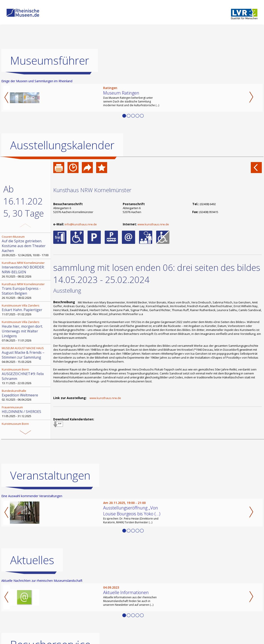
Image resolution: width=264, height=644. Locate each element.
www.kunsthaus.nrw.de (153, 224)
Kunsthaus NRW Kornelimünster (92, 190)
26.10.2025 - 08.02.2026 (26, 270)
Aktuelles (32, 612)
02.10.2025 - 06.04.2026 (26, 395)
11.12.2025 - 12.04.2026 (26, 428)
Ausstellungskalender (62, 145)
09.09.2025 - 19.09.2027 (26, 457)
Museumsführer (50, 60)
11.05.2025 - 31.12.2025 (26, 412)
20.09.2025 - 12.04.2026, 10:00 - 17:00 (26, 246)
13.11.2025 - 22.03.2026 (26, 376)
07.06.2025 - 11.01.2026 (26, 331)
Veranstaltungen (50, 528)
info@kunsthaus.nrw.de (81, 224)
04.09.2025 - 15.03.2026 (26, 355)
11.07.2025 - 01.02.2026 (26, 310)
